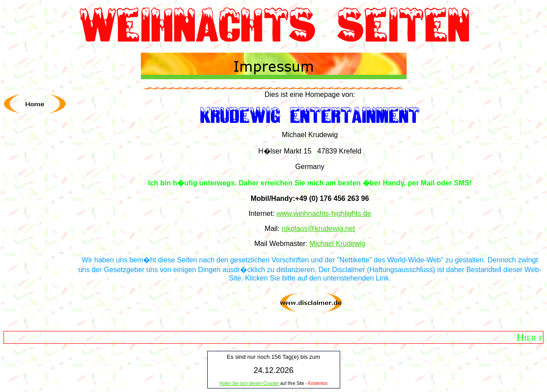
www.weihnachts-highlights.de (324, 213)
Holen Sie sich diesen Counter (249, 383)
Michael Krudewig (337, 244)
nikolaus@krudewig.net (318, 229)
